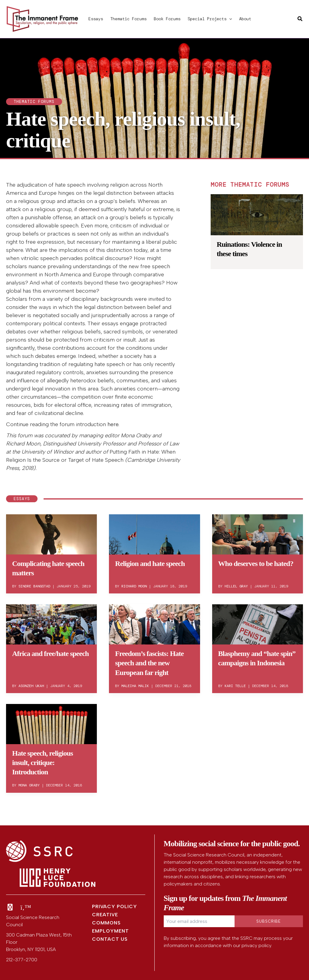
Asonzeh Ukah (31, 686)
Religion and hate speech (150, 564)
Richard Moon (134, 586)
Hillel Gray (236, 586)
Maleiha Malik (135, 686)
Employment (110, 931)
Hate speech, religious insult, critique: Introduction (43, 763)
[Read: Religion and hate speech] (154, 533)
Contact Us (110, 939)
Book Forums (167, 19)
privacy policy (256, 945)
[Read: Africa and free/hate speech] (51, 623)
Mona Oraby (29, 785)
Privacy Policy (115, 906)
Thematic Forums (128, 19)
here (113, 424)
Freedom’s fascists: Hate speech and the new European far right (149, 663)
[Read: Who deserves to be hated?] (258, 533)
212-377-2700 (22, 960)
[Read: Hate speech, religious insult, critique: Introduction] (51, 723)
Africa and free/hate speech (50, 654)
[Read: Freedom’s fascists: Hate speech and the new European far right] (154, 623)
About (245, 19)
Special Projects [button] (210, 19)
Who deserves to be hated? (256, 564)
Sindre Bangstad (34, 586)
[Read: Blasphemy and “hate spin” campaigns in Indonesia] (258, 623)
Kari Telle (235, 686)
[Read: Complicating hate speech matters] (51, 533)
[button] (229, 19)
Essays (96, 19)
